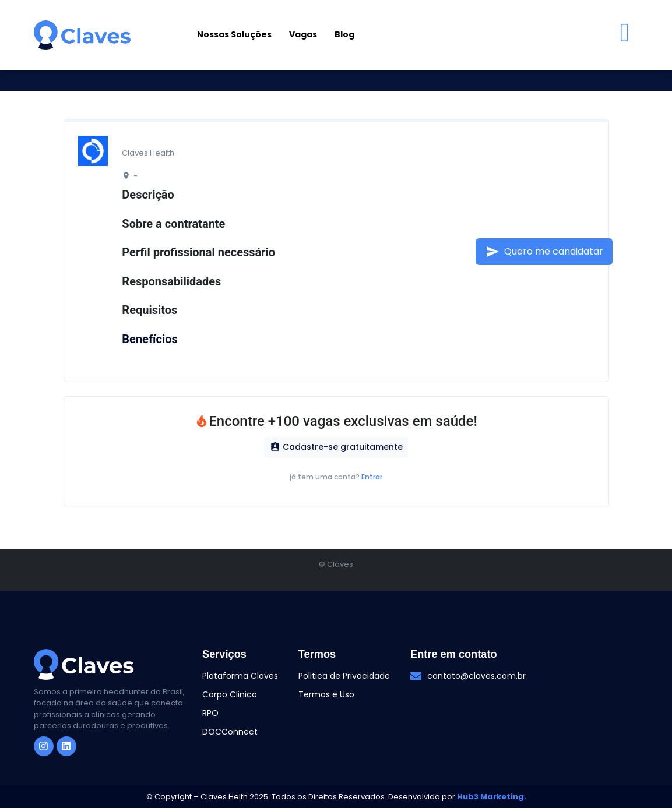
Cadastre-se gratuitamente (336, 447)
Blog (344, 34)
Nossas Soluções (234, 34)
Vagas (303, 34)
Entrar (372, 477)
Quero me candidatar (544, 252)
